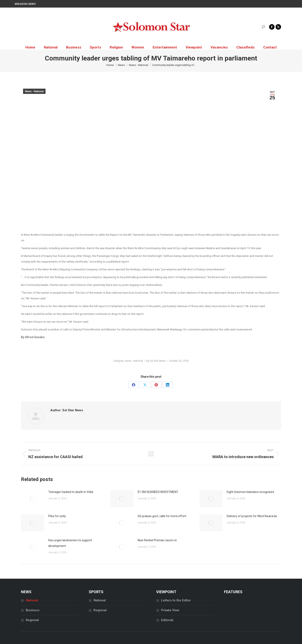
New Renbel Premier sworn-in (157, 540)
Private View (170, 610)
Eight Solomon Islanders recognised (250, 492)
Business (33, 610)
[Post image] (33, 499)
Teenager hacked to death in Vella (71, 492)
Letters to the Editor (176, 600)
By (156, 361)
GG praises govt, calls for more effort (162, 516)
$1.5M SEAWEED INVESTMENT (158, 492)
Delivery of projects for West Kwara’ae (252, 516)
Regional (32, 620)
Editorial (167, 620)
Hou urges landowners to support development (70, 543)
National (32, 600)
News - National (34, 91)
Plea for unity (57, 516)
